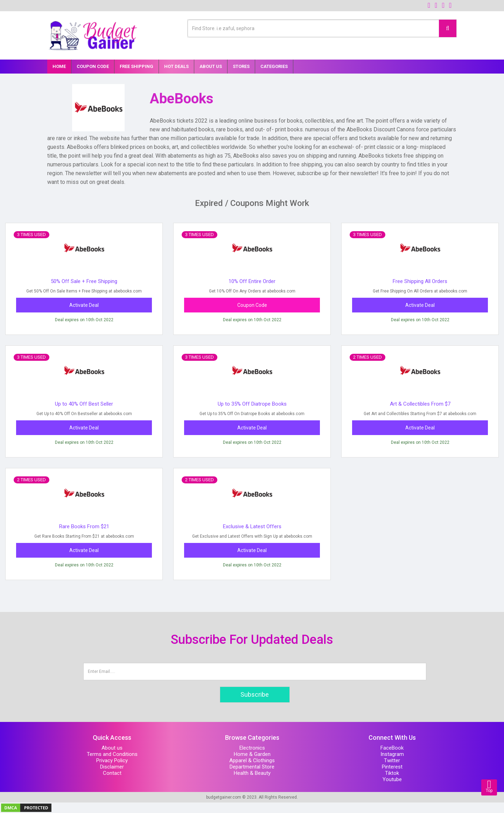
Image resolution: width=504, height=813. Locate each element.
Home (59, 66)
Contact (112, 773)
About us (112, 748)
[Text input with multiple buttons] (313, 28)
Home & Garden (252, 754)
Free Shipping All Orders (420, 281)
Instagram (392, 754)
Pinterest (392, 767)
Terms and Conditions (112, 754)
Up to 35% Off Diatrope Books (252, 404)
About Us (211, 66)
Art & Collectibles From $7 (420, 404)
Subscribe (255, 694)
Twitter (392, 760)
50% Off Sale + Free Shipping (84, 281)
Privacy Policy (112, 760)
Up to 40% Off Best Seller (84, 404)
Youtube (392, 779)
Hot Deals (176, 66)
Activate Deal (84, 305)
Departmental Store (252, 767)
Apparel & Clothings (252, 760)
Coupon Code (93, 66)
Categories (274, 66)
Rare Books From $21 (84, 526)
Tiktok (392, 773)
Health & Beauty (252, 773)
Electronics (252, 748)
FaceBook (392, 748)
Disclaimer (112, 767)
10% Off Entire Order (252, 281)
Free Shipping (136, 66)
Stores (241, 66)
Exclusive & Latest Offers (252, 526)
